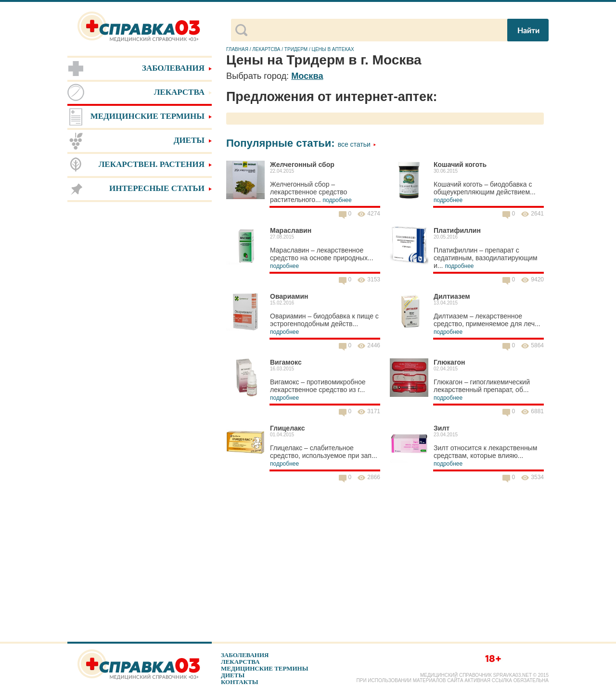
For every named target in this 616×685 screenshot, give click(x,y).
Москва (307, 76)
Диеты (233, 675)
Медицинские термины (264, 668)
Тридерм (296, 49)
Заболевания (245, 655)
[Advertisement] (140, 356)
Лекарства (240, 662)
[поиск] (377, 30)
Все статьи (357, 144)
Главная (237, 49)
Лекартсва (266, 49)
